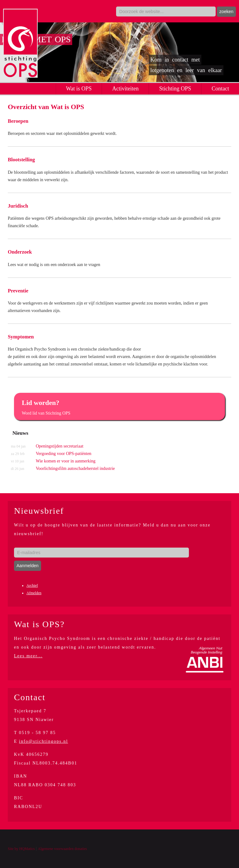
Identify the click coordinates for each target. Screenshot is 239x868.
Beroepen (18, 121)
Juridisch (18, 206)
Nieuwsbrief (39, 511)
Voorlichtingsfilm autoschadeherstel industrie (63, 469)
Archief (32, 586)
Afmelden (34, 593)
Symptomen (21, 337)
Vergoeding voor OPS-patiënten (51, 454)
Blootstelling (21, 160)
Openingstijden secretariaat (47, 446)
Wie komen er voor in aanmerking (53, 461)
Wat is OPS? (39, 624)
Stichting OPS (175, 89)
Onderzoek (20, 252)
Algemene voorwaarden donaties (62, 849)
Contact (220, 89)
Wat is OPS (79, 89)
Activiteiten (125, 89)
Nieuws (20, 433)
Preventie (18, 291)
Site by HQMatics (21, 849)
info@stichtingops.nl (44, 741)
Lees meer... (28, 656)
